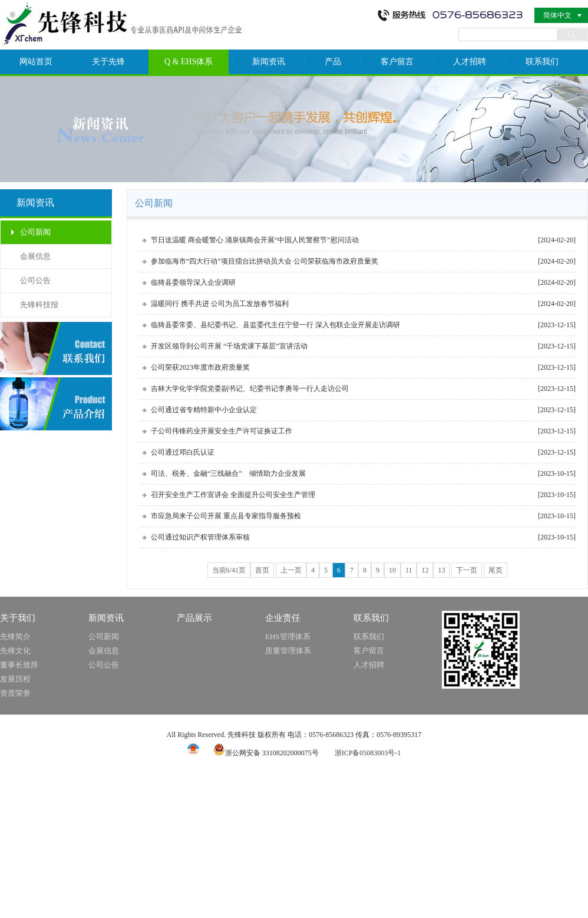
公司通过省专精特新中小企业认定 (204, 410)
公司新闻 (35, 232)
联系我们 (542, 62)
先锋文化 (15, 651)
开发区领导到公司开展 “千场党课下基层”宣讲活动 (229, 346)
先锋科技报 (39, 305)
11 (409, 570)
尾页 (495, 570)
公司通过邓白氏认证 (183, 452)
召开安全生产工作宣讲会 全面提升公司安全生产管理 (233, 495)
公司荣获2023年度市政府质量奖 (200, 367)
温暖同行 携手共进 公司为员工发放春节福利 (220, 304)
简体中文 (557, 15)
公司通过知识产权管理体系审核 (200, 537)
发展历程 (15, 679)
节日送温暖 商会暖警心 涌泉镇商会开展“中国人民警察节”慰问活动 (255, 240)
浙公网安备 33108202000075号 (266, 753)
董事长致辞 (19, 665)
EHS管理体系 (288, 636)
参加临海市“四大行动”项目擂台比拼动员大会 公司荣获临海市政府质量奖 (265, 261)
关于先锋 (108, 62)
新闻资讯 (269, 62)
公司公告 (35, 280)
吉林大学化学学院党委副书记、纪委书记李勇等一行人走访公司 (250, 389)
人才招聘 (470, 62)
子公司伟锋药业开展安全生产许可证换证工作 (222, 431)
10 (392, 570)
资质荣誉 (15, 693)
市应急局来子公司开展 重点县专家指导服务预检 (226, 516)
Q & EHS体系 (189, 62)
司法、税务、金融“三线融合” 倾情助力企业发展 (228, 473)
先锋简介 (15, 636)
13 (441, 570)
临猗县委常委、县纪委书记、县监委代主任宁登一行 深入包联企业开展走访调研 (275, 325)
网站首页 (36, 62)
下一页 (467, 570)
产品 (333, 62)
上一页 (291, 570)
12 (425, 570)
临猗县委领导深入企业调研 (193, 282)
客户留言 (397, 62)
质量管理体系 (288, 651)
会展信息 (35, 256)
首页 (262, 570)
